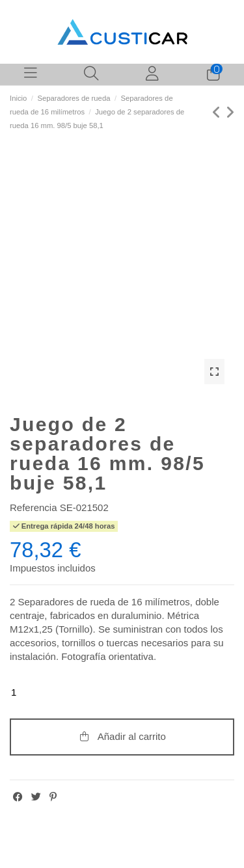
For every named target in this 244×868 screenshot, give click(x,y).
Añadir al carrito (122, 736)
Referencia (34, 507)
